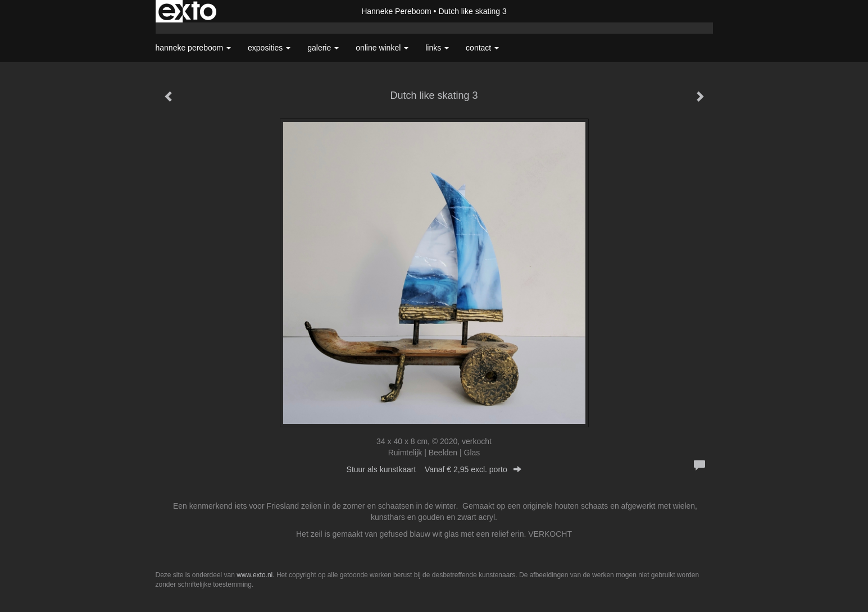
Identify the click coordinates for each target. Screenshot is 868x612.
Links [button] (437, 48)
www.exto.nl (255, 575)
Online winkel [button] (382, 48)
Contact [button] (482, 48)
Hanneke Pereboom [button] (194, 48)
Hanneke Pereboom (396, 11)
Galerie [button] (323, 48)
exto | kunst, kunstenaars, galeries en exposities (187, 11)
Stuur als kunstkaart (434, 469)
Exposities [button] (269, 48)
